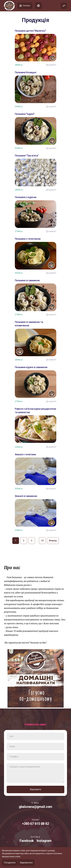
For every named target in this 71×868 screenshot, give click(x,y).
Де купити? (51, 65)
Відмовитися (26, 863)
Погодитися (10, 863)
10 (42, 541)
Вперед (53, 541)
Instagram (44, 841)
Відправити (36, 789)
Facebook (27, 841)
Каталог (25, 6)
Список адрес (38, 6)
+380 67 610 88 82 (36, 824)
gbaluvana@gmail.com (35, 807)
